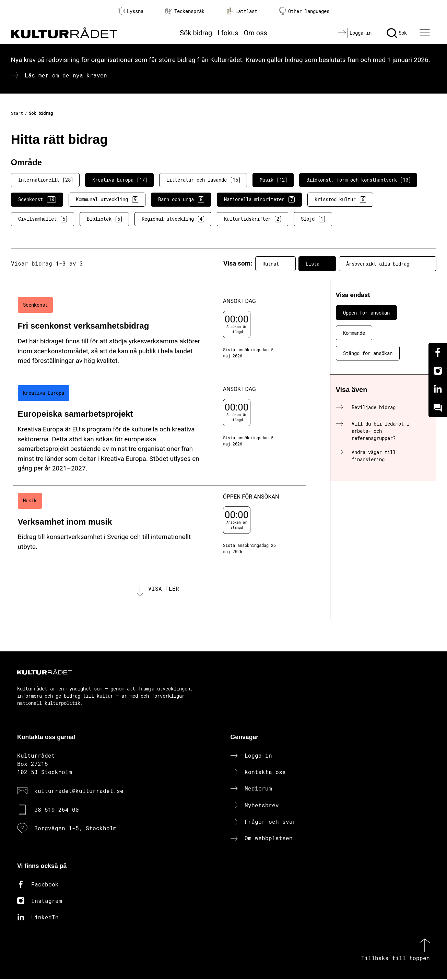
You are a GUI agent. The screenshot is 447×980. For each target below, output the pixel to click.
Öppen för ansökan (366, 313)
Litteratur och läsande (203, 180)
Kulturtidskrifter (252, 219)
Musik (273, 180)
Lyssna (131, 11)
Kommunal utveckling (107, 199)
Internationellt (45, 180)
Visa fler (164, 589)
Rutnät (275, 264)
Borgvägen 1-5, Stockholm (75, 829)
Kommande (354, 333)
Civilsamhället (43, 219)
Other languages (304, 11)
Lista (317, 264)
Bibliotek (104, 219)
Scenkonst (37, 199)
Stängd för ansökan (368, 353)
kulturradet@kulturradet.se (79, 791)
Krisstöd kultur (340, 199)
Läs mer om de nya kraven (66, 75)
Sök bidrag (196, 33)
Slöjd (313, 219)
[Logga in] (355, 33)
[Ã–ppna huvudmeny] (425, 33)
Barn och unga (181, 199)
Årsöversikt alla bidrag (388, 264)
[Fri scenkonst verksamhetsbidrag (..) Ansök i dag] (160, 334)
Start (17, 113)
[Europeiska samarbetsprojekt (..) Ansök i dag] (160, 432)
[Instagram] (438, 371)
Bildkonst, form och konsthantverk (358, 180)
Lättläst (242, 11)
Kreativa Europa (119, 180)
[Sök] (397, 33)
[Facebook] (438, 352)
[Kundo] (438, 408)
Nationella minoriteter (259, 199)
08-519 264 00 (57, 810)
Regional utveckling (173, 219)
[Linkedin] (438, 389)
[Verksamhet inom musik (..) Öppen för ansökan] (160, 525)
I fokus (228, 33)
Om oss (256, 33)
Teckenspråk (185, 11)
